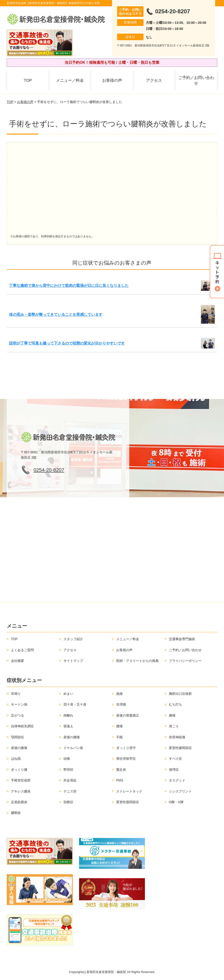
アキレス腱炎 (21, 791)
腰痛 (119, 726)
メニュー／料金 (70, 80)
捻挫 (119, 694)
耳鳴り (16, 694)
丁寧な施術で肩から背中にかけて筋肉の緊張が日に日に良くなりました (69, 286)
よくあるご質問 (22, 650)
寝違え (68, 726)
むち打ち (175, 704)
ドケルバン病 (73, 748)
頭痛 (67, 759)
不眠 (119, 737)
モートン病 (19, 704)
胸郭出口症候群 (180, 694)
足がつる (17, 715)
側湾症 (174, 770)
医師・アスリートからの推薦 (137, 661)
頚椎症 (68, 802)
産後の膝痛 (19, 748)
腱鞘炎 (16, 813)
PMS (120, 780)
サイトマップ (73, 661)
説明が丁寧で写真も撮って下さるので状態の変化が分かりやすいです (67, 343)
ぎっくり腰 (19, 770)
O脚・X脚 (176, 802)
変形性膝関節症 (180, 748)
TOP (28, 80)
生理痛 (121, 704)
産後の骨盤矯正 (128, 715)
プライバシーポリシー (185, 661)
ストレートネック (129, 791)
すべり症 (175, 759)
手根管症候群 (21, 780)
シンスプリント (180, 791)
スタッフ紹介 (73, 639)
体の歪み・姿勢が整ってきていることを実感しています (56, 314)
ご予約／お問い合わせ (196, 80)
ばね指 (16, 759)
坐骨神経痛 (177, 737)
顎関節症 (17, 737)
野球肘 (68, 770)
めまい (68, 694)
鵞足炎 (121, 770)
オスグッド (177, 780)
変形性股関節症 (128, 802)
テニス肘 (70, 791)
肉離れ (68, 715)
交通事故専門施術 (182, 639)
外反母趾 (70, 780)
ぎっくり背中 (126, 748)
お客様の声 (112, 80)
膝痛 (172, 715)
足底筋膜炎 (19, 802)
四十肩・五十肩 (75, 704)
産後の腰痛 (72, 737)
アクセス (154, 80)
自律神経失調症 (22, 726)
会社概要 (17, 661)
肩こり (174, 726)
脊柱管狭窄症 (126, 759)
